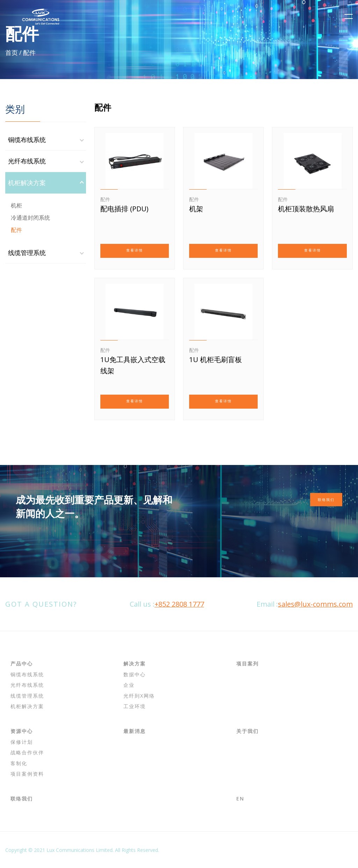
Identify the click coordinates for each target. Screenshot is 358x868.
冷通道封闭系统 (30, 218)
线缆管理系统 (27, 253)
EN (240, 799)
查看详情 (135, 250)
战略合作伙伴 (27, 752)
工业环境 (135, 706)
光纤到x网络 (139, 696)
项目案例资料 (27, 774)
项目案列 (248, 664)
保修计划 (22, 742)
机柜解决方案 (27, 183)
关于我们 (248, 731)
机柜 (16, 205)
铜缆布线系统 (27, 140)
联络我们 (326, 500)
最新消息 (135, 731)
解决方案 (135, 664)
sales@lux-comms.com (315, 604)
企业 (129, 685)
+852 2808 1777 (179, 604)
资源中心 (22, 731)
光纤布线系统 (27, 161)
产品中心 (22, 664)
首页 (12, 52)
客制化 (19, 763)
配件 (16, 230)
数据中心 (135, 674)
